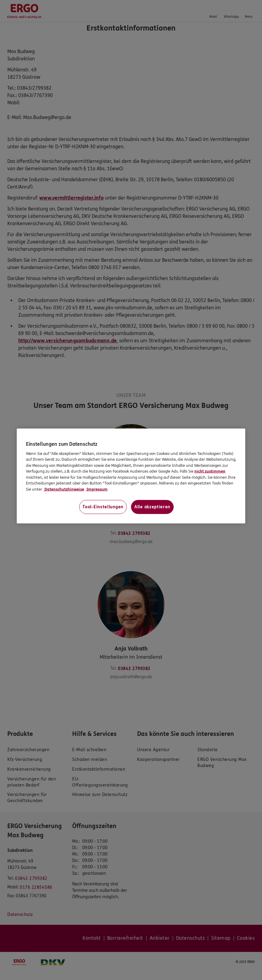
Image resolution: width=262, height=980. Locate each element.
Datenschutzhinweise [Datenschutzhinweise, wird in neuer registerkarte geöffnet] (64, 489)
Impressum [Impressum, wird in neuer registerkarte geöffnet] (97, 489)
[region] (131, 476)
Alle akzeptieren (152, 507)
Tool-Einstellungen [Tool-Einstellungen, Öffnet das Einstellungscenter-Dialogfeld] (103, 507)
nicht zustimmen (210, 471)
